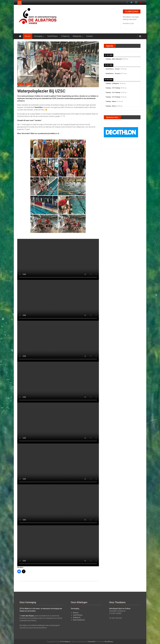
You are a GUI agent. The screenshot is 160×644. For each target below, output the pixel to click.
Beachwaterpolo (79, 620)
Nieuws (28, 36)
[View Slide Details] (121, 132)
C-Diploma (65, 36)
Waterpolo (77, 36)
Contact (90, 36)
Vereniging (38, 36)
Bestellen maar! (128, 23)
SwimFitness (52, 36)
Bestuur (76, 613)
